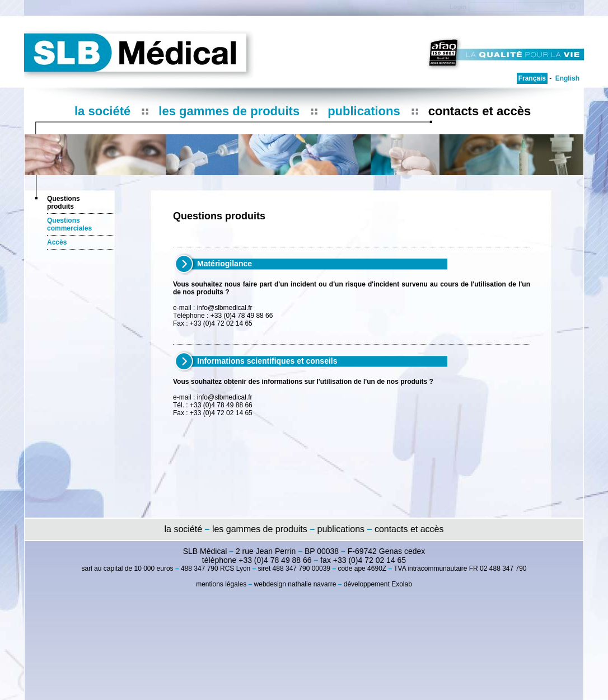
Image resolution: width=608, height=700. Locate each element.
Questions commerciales (69, 224)
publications (364, 111)
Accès (57, 242)
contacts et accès (480, 111)
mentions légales (221, 584)
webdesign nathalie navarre (295, 584)
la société (102, 111)
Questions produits (64, 203)
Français (532, 78)
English (567, 78)
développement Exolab (378, 584)
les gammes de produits (229, 111)
